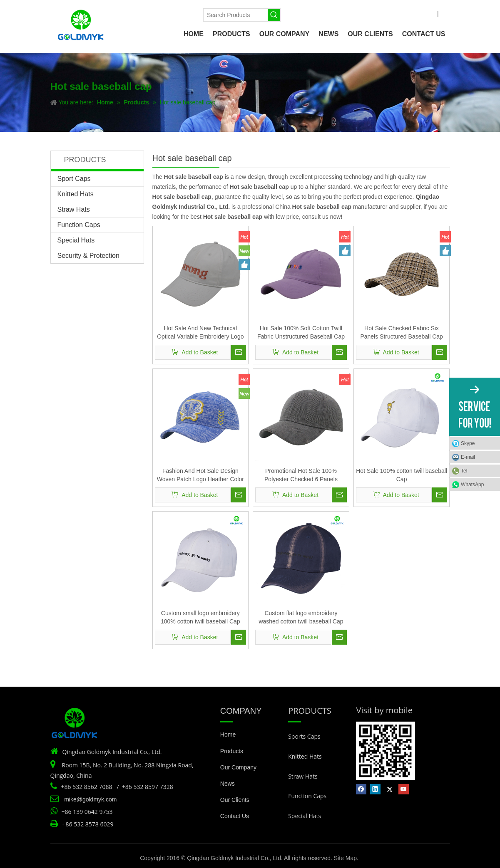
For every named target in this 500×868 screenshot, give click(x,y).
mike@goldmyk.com (90, 799)
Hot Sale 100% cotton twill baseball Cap (402, 475)
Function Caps (79, 225)
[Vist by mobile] (386, 751)
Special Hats (76, 240)
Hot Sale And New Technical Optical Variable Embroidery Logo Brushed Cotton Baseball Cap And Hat (200, 333)
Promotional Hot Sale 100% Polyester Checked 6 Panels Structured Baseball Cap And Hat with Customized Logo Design (301, 475)
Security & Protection (88, 256)
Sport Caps (74, 179)
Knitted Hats (76, 194)
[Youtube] (177, 14)
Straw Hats (74, 209)
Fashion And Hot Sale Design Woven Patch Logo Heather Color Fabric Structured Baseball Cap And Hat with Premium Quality (200, 475)
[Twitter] (163, 14)
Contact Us (235, 816)
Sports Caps (304, 736)
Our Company (238, 767)
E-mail (468, 457)
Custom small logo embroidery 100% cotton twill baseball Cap (200, 617)
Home (228, 734)
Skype (468, 443)
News (228, 784)
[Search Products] (236, 15)
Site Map (345, 858)
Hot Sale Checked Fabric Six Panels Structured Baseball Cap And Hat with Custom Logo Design (402, 333)
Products (232, 751)
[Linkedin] (148, 14)
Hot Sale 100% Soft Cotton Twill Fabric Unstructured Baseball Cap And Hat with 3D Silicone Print (301, 333)
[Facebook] (134, 14)
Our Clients (235, 800)
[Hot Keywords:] (274, 15)
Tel (464, 471)
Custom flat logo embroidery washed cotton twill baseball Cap (301, 617)
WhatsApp (472, 485)
